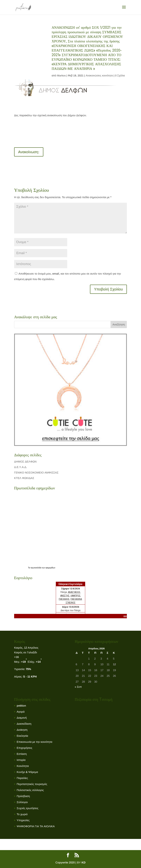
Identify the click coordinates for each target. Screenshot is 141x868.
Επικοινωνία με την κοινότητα (35, 742)
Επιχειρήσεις (25, 748)
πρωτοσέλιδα (36, 568)
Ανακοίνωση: (29, 152)
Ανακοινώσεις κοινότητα (99, 76)
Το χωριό (22, 814)
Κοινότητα (23, 766)
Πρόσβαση (23, 796)
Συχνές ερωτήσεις (28, 808)
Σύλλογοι (22, 802)
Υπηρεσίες (23, 820)
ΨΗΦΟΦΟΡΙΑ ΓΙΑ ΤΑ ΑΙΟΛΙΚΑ (36, 826)
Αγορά (21, 712)
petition (21, 706)
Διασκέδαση (24, 724)
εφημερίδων (50, 568)
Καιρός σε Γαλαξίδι (26, 652)
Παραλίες (22, 778)
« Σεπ (78, 687)
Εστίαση (22, 754)
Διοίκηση (22, 730)
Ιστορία (21, 760)
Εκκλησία (22, 736)
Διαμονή (22, 718)
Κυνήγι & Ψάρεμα (27, 772)
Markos (61, 76)
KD (84, 862)
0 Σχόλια (120, 76)
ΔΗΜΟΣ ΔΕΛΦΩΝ (25, 462)
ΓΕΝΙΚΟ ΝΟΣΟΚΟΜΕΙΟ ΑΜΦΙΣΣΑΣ (36, 472)
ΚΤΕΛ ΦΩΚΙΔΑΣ (24, 478)
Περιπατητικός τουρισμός (32, 784)
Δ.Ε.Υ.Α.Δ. (21, 467)
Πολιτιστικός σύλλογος (30, 790)
